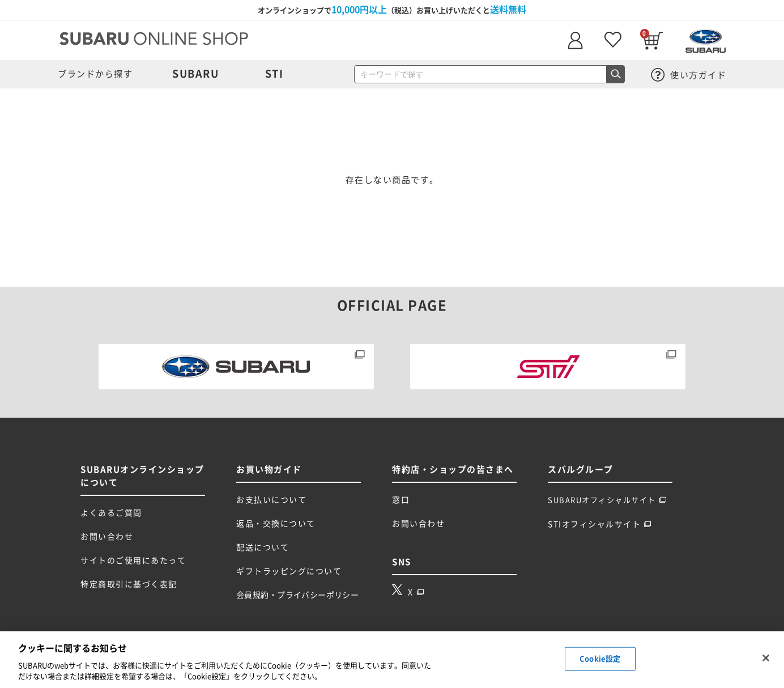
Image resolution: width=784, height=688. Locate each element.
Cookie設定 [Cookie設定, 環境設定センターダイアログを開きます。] (600, 659)
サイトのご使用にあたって (133, 560)
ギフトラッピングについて (289, 571)
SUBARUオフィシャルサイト (607, 500)
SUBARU (195, 74)
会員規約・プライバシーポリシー (297, 595)
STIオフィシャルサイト (600, 524)
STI (274, 74)
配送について (263, 547)
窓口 (401, 500)
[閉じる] (766, 658)
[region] (392, 660)
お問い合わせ (107, 537)
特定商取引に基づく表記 (129, 584)
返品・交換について (276, 524)
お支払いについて (271, 500)
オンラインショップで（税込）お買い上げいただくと (392, 10)
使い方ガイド (689, 75)
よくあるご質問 (111, 513)
